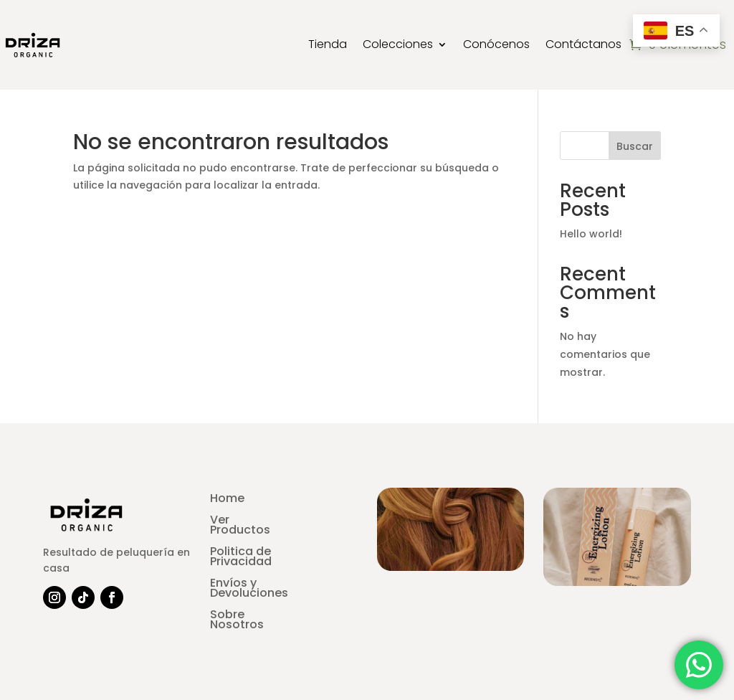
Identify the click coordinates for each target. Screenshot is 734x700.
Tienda (328, 44)
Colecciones (398, 44)
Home (227, 500)
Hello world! (591, 234)
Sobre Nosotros (237, 621)
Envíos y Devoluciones (249, 590)
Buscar (635, 146)
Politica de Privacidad (241, 558)
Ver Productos (240, 526)
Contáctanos (583, 44)
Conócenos (496, 44)
